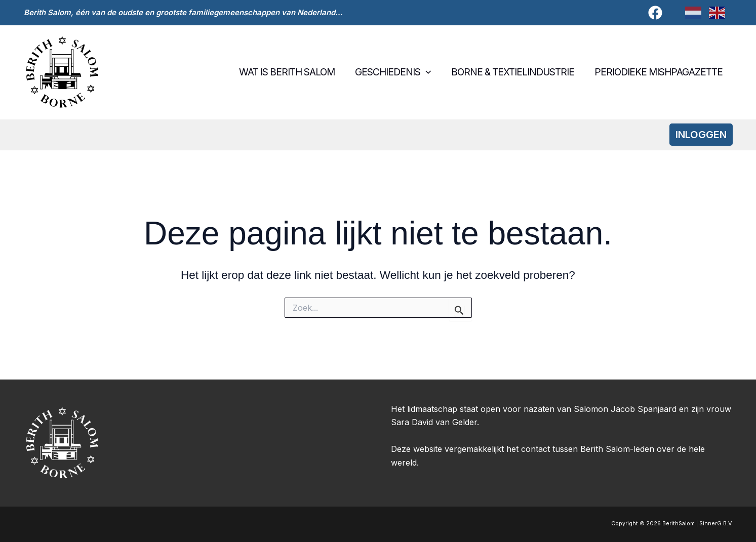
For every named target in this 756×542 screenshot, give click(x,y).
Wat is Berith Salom (290, 72)
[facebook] (657, 13)
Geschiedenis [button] (395, 72)
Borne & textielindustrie (514, 72)
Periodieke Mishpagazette (659, 72)
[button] (428, 72)
